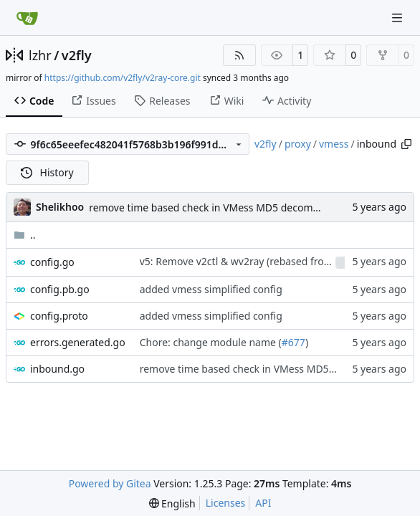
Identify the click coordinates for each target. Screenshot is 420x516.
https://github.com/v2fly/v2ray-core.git (123, 78)
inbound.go (57, 369)
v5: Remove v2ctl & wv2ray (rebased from (238, 261)
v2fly (77, 55)
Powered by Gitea (110, 483)
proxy (298, 144)
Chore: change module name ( (211, 342)
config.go (52, 262)
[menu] (172, 503)
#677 (293, 342)
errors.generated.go (78, 342)
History (47, 172)
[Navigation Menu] (398, 18)
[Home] (27, 18)
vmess (334, 144)
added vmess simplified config (211, 289)
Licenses (226, 503)
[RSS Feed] (239, 55)
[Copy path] (406, 144)
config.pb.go (60, 289)
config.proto (59, 316)
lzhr (40, 55)
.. (25, 235)
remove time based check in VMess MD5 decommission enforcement (250, 207)
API (263, 503)
